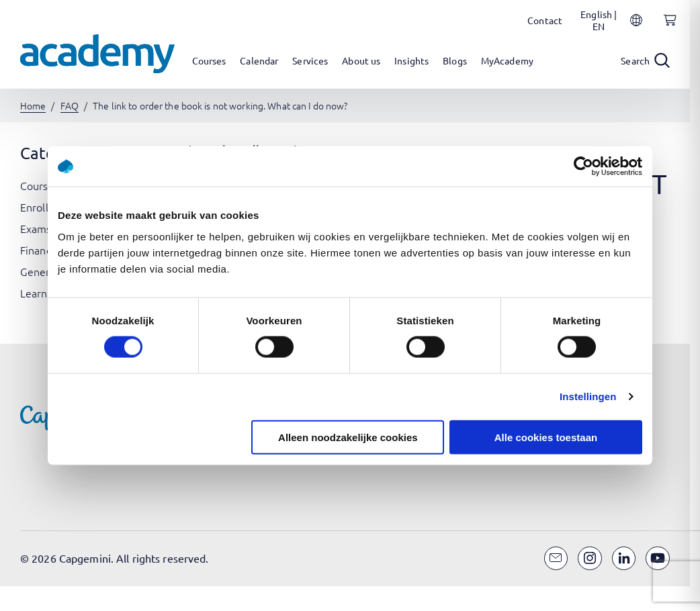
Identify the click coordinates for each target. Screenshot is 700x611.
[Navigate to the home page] (97, 54)
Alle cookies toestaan (546, 437)
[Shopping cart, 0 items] (666, 28)
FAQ (70, 105)
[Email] (556, 559)
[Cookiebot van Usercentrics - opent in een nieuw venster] (583, 167)
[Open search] (645, 60)
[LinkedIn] (624, 559)
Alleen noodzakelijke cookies (348, 437)
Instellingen (588, 396)
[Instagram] (590, 559)
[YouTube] (658, 559)
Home (33, 105)
